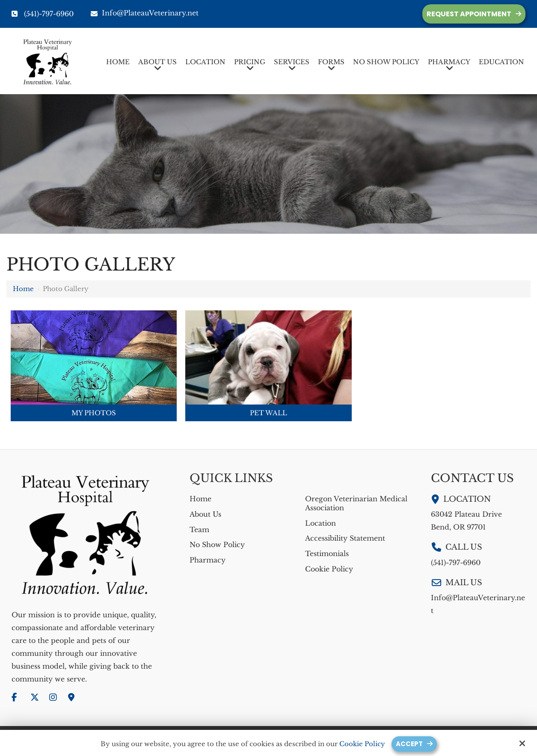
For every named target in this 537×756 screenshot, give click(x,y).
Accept (409, 744)
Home (23, 289)
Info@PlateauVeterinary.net (145, 13)
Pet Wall (268, 413)
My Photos (94, 413)
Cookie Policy (362, 744)
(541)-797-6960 (49, 14)
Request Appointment (469, 14)
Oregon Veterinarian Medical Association (356, 503)
